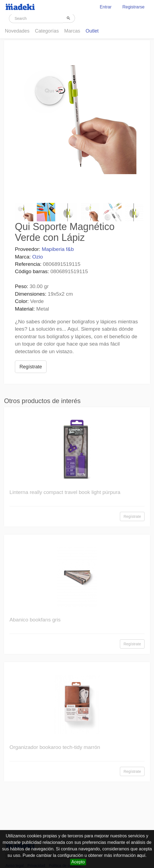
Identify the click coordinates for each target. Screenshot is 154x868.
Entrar (106, 7)
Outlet (92, 31)
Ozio (37, 257)
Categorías (47, 31)
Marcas (72, 31)
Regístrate (31, 367)
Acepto (78, 862)
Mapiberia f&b (58, 249)
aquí (141, 855)
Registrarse (133, 7)
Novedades (17, 31)
